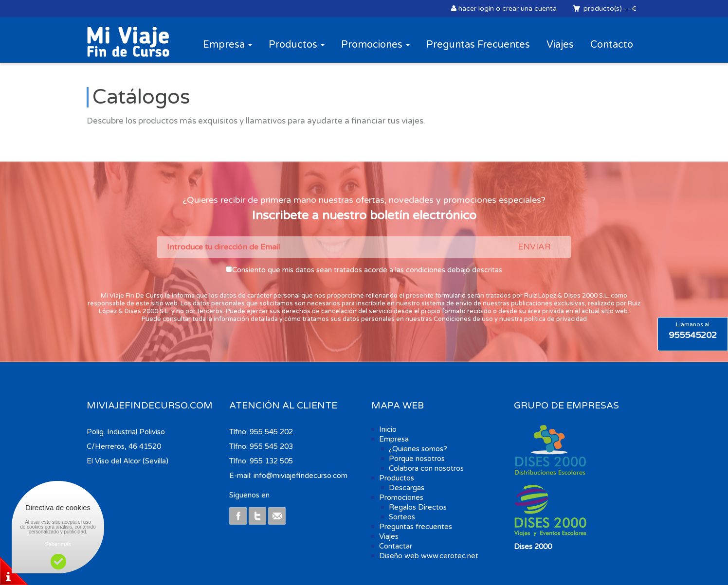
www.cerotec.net (450, 556)
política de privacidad (555, 319)
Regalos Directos (418, 507)
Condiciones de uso (463, 319)
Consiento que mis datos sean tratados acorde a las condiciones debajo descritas (367, 270)
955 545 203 (271, 446)
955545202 (693, 335)
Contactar (396, 546)
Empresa (227, 45)
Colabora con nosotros (426, 468)
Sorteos (402, 517)
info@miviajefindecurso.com (300, 476)
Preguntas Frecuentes (478, 45)
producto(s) (602, 9)
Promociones (375, 45)
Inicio (388, 429)
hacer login (476, 9)
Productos (297, 45)
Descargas (407, 488)
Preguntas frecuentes (416, 527)
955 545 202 (271, 432)
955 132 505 (271, 461)
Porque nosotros (417, 459)
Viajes (560, 45)
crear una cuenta (529, 9)
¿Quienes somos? (418, 449)
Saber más (58, 544)
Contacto (612, 45)
